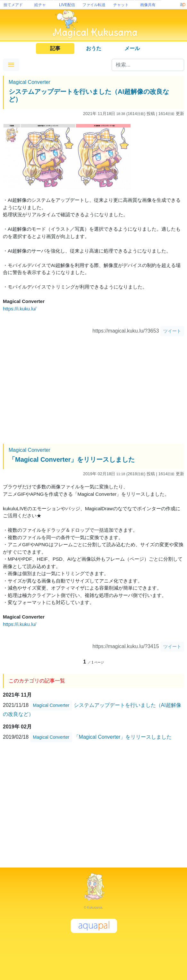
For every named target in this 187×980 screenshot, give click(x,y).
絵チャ (40, 5)
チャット (121, 5)
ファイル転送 (94, 5)
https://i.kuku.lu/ (20, 309)
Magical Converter (30, 82)
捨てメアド (13, 5)
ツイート (172, 331)
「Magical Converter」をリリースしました (72, 459)
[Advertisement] (93, 391)
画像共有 (148, 5)
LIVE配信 (67, 5)
